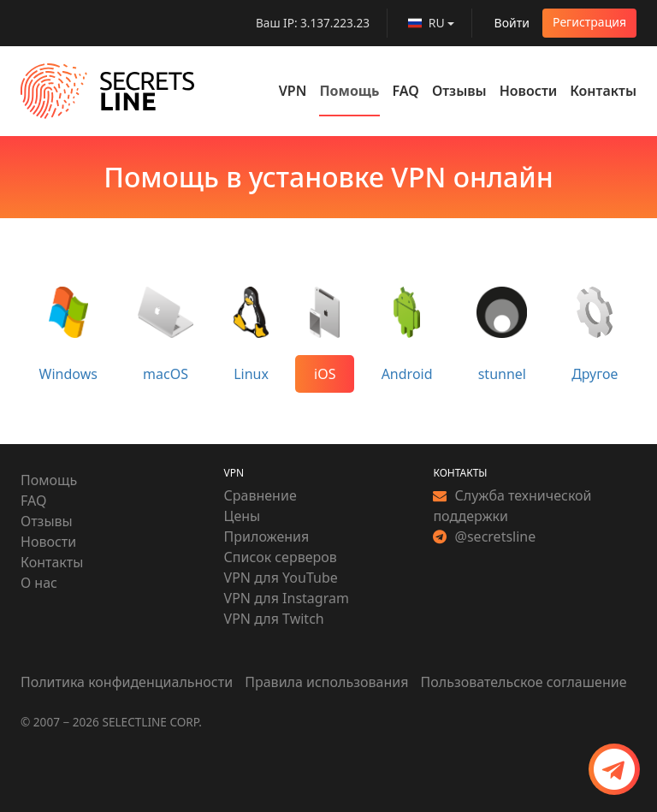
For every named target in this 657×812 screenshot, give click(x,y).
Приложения (267, 536)
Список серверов (281, 557)
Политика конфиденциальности (128, 682)
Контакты (603, 91)
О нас (39, 583)
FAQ (406, 91)
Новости (529, 91)
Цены (243, 516)
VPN (293, 91)
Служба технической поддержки (512, 506)
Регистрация (589, 22)
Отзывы (459, 91)
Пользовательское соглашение (524, 682)
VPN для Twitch (274, 619)
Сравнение (260, 495)
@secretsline (484, 536)
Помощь (349, 91)
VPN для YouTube (281, 578)
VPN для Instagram (287, 598)
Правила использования (326, 682)
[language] (431, 23)
